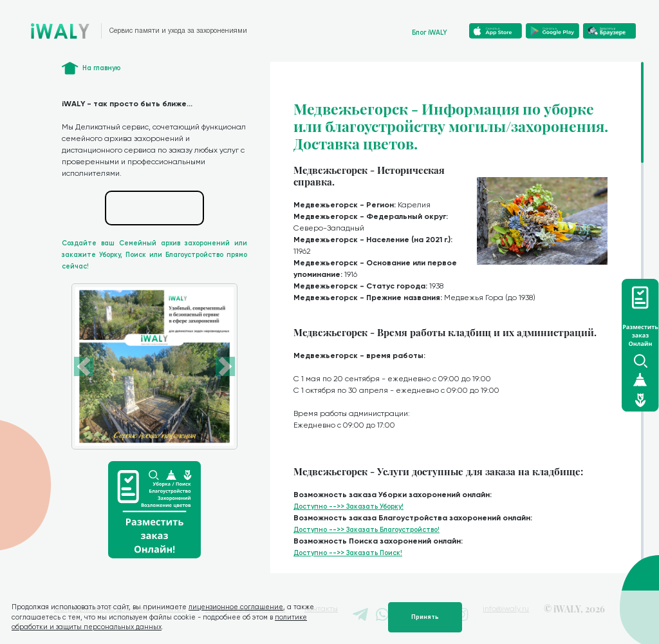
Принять (425, 617)
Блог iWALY (430, 33)
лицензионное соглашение (236, 607)
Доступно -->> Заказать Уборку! (348, 507)
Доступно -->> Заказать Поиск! (348, 553)
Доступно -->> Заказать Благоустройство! (367, 530)
